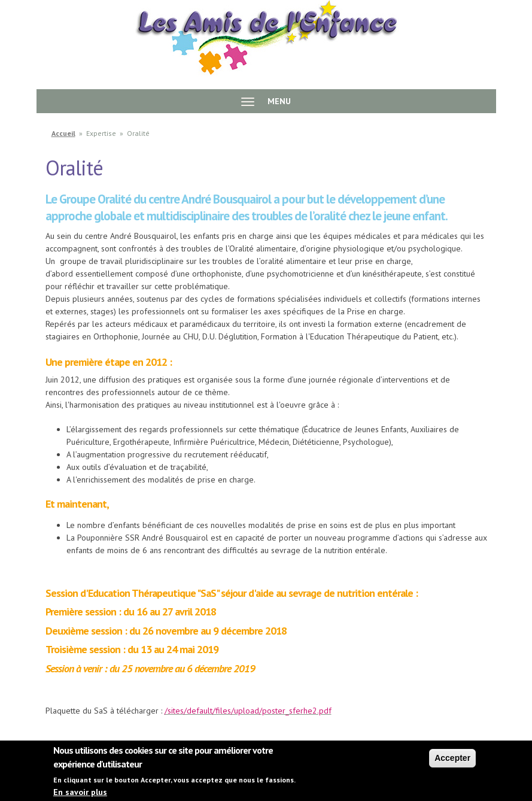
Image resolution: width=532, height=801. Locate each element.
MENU (266, 101)
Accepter (452, 763)
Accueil (63, 133)
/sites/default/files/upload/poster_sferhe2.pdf (248, 711)
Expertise (101, 133)
